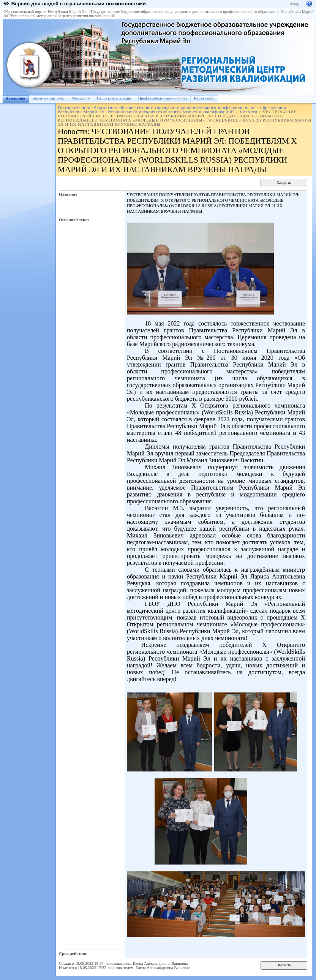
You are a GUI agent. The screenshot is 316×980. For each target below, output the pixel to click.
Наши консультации (114, 98)
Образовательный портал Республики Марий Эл (45, 12)
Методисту (81, 98)
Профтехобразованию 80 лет (162, 98)
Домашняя (16, 98)
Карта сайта (204, 98)
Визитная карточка (48, 98)
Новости (248, 112)
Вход (294, 4)
